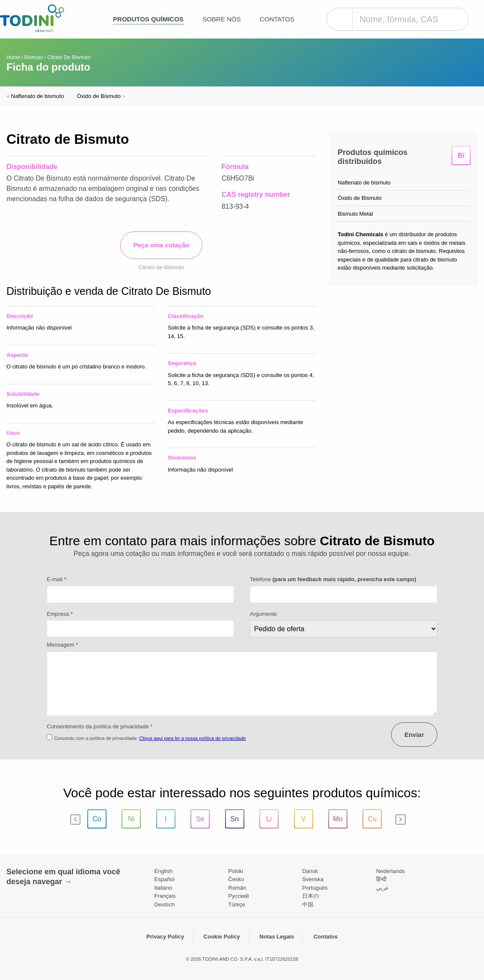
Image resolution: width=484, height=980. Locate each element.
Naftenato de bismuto (35, 96)
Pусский (238, 896)
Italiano (163, 888)
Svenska (313, 879)
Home (13, 57)
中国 (308, 904)
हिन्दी (381, 879)
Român (237, 888)
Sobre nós (221, 19)
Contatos (277, 19)
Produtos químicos (148, 19)
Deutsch (165, 904)
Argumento (264, 614)
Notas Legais (277, 937)
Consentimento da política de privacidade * (99, 726)
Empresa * (60, 614)
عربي (383, 888)
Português (315, 888)
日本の (310, 896)
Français (165, 896)
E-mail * (56, 579)
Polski (236, 871)
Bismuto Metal (355, 214)
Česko (236, 879)
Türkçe (237, 904)
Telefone (333, 579)
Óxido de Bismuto (101, 96)
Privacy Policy (165, 937)
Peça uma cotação (162, 245)
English (164, 871)
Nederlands (390, 871)
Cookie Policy (222, 937)
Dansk (310, 871)
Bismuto (34, 57)
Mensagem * (62, 645)
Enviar (414, 735)
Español (165, 879)
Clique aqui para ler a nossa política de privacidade (193, 738)
